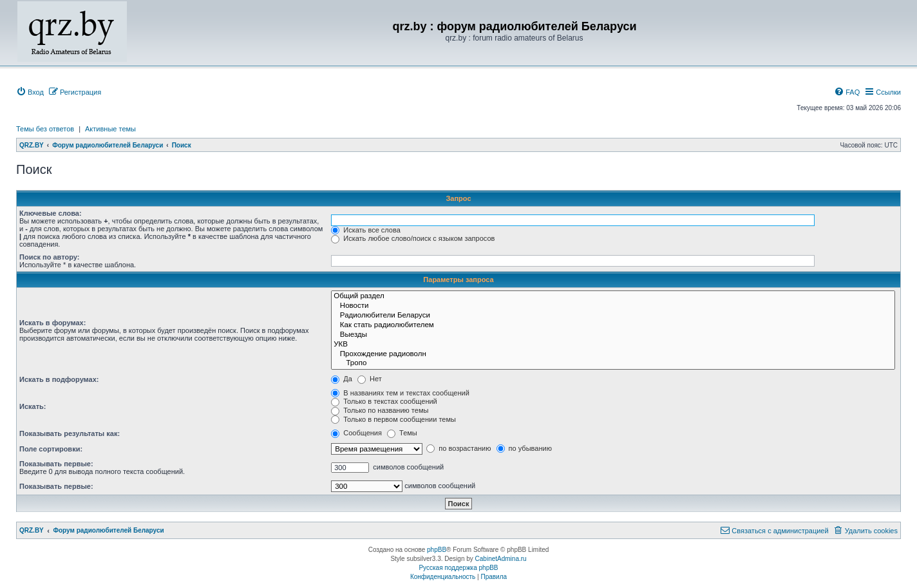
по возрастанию (458, 448)
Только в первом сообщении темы (393, 419)
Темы (402, 433)
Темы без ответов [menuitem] (45, 129)
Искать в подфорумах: (59, 379)
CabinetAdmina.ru (501, 559)
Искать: (33, 406)
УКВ (613, 345)
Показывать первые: (56, 464)
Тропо (613, 364)
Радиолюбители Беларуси (613, 316)
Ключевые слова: (51, 213)
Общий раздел (613, 297)
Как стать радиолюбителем (613, 326)
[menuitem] (30, 92)
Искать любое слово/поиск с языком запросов (413, 238)
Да (342, 379)
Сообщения (356, 433)
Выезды (613, 335)
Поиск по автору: (49, 257)
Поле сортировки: (51, 449)
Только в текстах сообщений (384, 401)
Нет (370, 379)
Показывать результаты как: (70, 433)
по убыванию (524, 448)
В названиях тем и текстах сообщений (400, 393)
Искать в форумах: (52, 323)
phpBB (437, 550)
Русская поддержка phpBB (458, 568)
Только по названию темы (380, 410)
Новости (613, 306)
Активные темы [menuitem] (110, 129)
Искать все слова (366, 230)
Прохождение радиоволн (613, 355)
